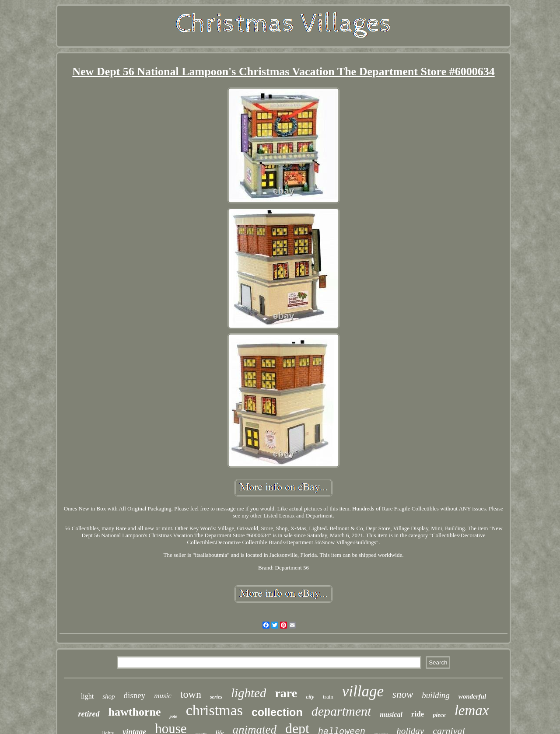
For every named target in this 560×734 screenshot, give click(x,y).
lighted (249, 693)
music (163, 696)
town (191, 694)
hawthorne (135, 712)
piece (439, 715)
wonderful (472, 696)
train (328, 697)
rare (286, 693)
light (87, 696)
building (436, 695)
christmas (214, 710)
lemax (472, 710)
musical (391, 715)
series (216, 697)
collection (277, 712)
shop (108, 696)
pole (173, 716)
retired (89, 714)
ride (418, 714)
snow (403, 694)
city (310, 697)
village (363, 691)
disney (135, 695)
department (341, 711)
